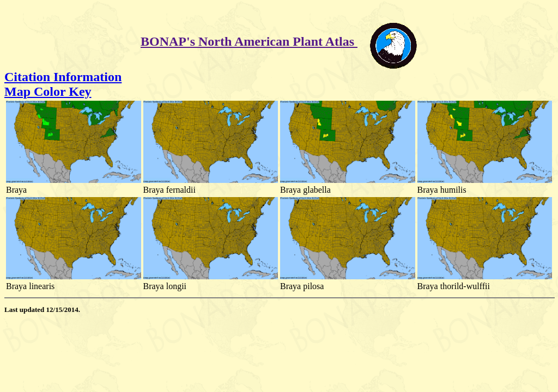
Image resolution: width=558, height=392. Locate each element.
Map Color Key (48, 91)
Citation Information (63, 77)
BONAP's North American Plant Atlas (249, 41)
